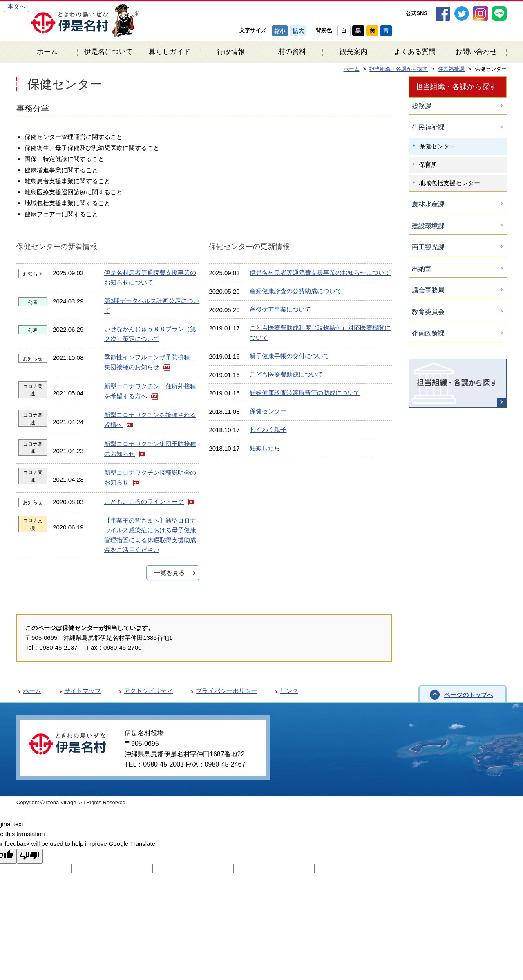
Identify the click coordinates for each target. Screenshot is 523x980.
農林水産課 (428, 204)
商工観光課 (428, 247)
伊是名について (108, 52)
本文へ (17, 6)
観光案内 (353, 52)
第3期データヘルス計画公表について (152, 306)
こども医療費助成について (286, 374)
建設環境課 (428, 226)
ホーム (47, 52)
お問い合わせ (476, 52)
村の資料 (292, 52)
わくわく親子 (268, 429)
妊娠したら (265, 448)
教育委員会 (428, 312)
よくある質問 (415, 52)
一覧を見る (169, 573)
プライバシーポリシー (226, 691)
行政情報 (231, 52)
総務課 (422, 106)
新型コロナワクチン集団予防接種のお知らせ (150, 449)
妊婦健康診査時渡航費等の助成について (305, 393)
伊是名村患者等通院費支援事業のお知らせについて (150, 277)
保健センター (268, 411)
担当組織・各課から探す (456, 87)
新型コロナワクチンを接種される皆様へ (150, 420)
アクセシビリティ (148, 691)
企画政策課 (428, 333)
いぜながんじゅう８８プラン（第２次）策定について (150, 334)
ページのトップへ (469, 695)
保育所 (428, 165)
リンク (289, 691)
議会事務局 (428, 290)
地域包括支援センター (449, 183)
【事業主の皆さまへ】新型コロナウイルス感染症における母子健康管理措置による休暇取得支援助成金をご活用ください (150, 535)
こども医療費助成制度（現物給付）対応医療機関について (320, 333)
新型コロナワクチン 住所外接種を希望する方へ (150, 391)
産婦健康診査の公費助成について (296, 291)
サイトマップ (83, 691)
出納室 (422, 269)
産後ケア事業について (280, 309)
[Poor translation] (30, 856)
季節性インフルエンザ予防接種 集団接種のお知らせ (150, 362)
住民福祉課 (428, 127)
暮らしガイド (170, 52)
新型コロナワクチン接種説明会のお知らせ (150, 477)
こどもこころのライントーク (144, 501)
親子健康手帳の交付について (289, 356)
